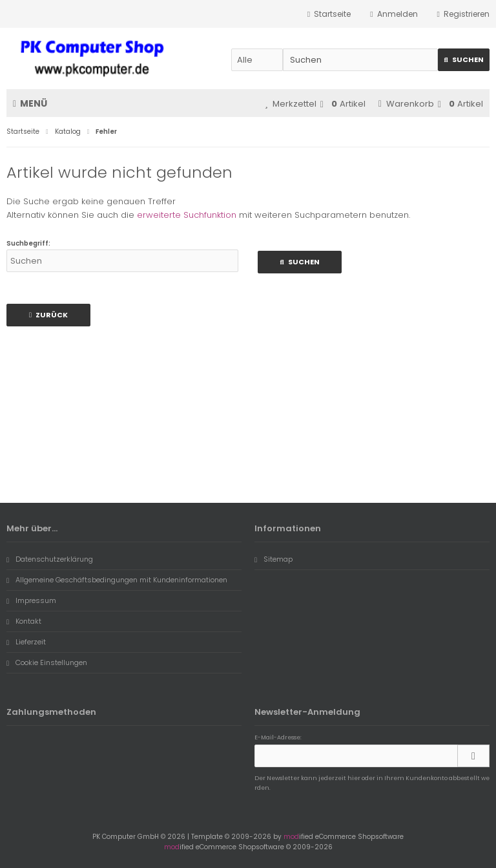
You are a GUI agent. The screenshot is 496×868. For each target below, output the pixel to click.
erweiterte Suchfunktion (187, 215)
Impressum (31, 600)
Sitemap (274, 559)
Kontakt (24, 621)
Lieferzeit (26, 642)
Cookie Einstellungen (47, 662)
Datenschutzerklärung (50, 559)
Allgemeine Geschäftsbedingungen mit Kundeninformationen (117, 580)
